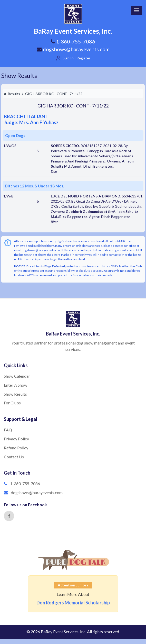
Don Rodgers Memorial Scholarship (73, 603)
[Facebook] (9, 516)
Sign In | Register (76, 58)
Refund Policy (16, 448)
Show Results (19, 75)
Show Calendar (17, 376)
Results (12, 94)
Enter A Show (16, 385)
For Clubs (12, 403)
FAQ (8, 430)
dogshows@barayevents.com (73, 49)
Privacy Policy (16, 439)
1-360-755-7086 (25, 483)
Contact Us (14, 457)
